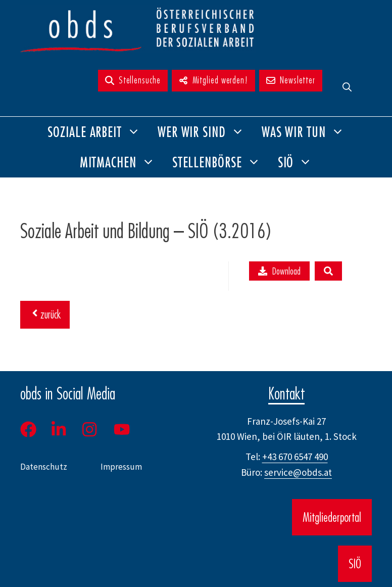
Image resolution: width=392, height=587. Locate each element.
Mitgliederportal (332, 517)
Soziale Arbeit (98, 132)
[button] (347, 87)
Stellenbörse (221, 162)
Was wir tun (307, 132)
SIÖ (300, 162)
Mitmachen (122, 162)
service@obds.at (298, 472)
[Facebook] (32, 429)
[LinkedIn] (59, 429)
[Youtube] (123, 429)
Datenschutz (44, 467)
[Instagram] (90, 429)
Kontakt (286, 393)
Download (279, 271)
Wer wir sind (205, 132)
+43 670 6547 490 (295, 457)
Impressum (121, 467)
